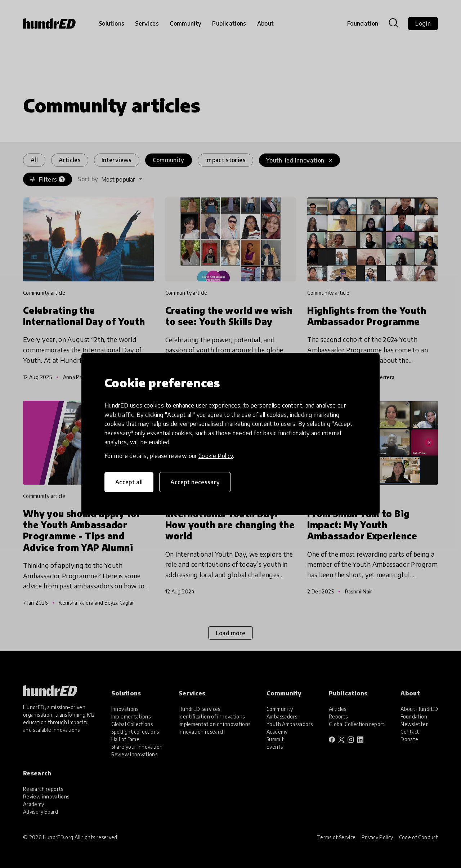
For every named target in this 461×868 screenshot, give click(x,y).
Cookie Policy (216, 456)
